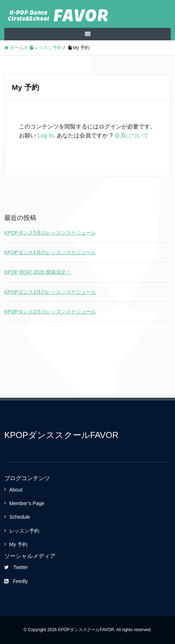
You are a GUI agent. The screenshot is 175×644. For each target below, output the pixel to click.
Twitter (16, 567)
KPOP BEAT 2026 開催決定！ (38, 272)
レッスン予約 (24, 531)
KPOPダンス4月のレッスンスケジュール (50, 252)
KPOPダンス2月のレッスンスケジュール (50, 312)
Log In (45, 135)
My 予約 (18, 544)
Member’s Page (27, 503)
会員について (132, 135)
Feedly (16, 581)
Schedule (20, 517)
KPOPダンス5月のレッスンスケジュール (50, 233)
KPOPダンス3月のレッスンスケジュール (50, 292)
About (16, 490)
